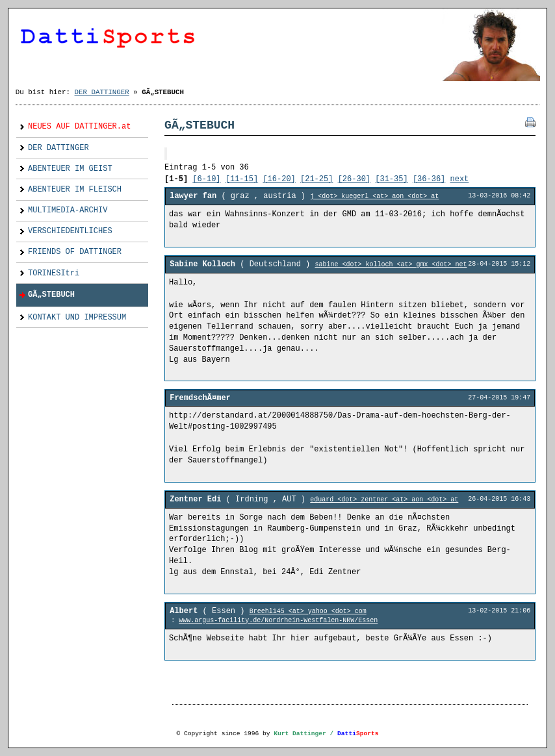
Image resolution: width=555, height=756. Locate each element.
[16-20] (279, 179)
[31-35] (391, 179)
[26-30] (354, 179)
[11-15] (242, 179)
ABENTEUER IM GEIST (64, 166)
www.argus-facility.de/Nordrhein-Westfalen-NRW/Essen (278, 621)
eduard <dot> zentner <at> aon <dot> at (384, 500)
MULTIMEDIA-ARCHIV (62, 208)
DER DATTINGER (102, 92)
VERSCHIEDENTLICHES (64, 229)
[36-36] (429, 179)
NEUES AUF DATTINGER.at (73, 124)
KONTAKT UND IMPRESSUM (71, 315)
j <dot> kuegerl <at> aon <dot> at (374, 196)
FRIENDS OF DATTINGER (69, 250)
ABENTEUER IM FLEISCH (69, 187)
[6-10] (206, 179)
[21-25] (316, 179)
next (460, 179)
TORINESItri (48, 271)
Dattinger (277, 34)
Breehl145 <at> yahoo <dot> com (308, 611)
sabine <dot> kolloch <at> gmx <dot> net (391, 265)
